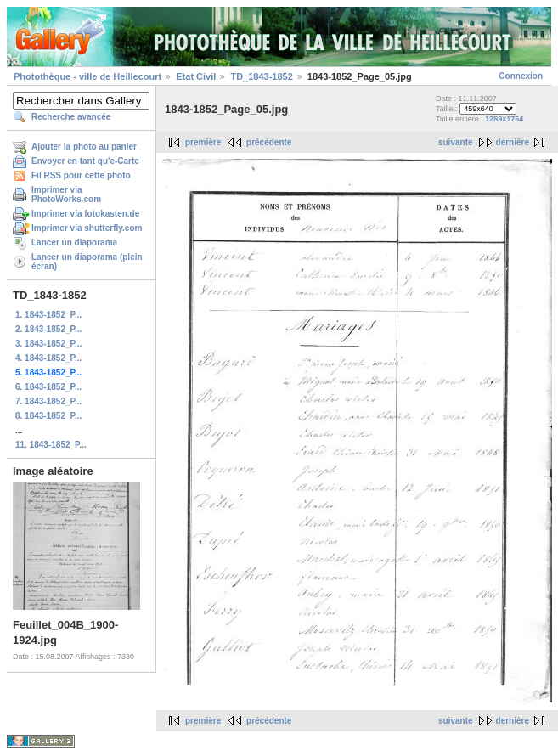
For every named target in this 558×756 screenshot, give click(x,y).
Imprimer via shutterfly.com (87, 228)
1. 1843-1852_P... (48, 315)
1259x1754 (504, 119)
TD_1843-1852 (261, 76)
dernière (513, 142)
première (203, 142)
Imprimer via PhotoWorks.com (66, 195)
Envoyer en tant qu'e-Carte (85, 161)
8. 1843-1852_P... (48, 416)
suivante (456, 142)
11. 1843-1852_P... (51, 445)
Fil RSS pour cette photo (81, 175)
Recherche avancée (71, 117)
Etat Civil (196, 76)
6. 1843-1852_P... (48, 387)
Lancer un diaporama (74, 243)
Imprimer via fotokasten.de (85, 214)
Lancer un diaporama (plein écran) (87, 262)
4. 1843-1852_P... (48, 358)
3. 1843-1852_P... (48, 344)
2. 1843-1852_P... (48, 329)
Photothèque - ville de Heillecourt (87, 76)
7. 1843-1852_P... (48, 401)
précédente (269, 142)
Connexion (521, 76)
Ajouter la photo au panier (84, 147)
